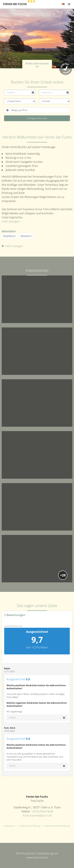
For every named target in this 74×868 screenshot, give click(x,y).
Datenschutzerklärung (30, 826)
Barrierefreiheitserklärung (57, 826)
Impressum (10, 826)
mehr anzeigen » (11, 221)
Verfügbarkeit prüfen (37, 118)
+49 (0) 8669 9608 (42, 811)
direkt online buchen (37, 65)
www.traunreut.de (37, 857)
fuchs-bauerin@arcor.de (37, 815)
